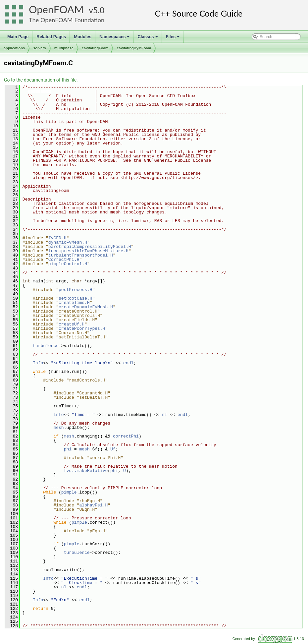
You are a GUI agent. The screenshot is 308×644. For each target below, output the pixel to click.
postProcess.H (75, 290)
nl (165, 415)
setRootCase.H (75, 298)
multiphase (64, 48)
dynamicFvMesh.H (68, 242)
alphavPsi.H (93, 505)
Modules (83, 37)
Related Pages (51, 37)
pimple (69, 492)
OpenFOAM (56, 9)
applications (14, 48)
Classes (148, 38)
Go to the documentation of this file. (41, 80)
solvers (40, 48)
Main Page (18, 37)
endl (128, 363)
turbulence (46, 346)
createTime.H (74, 303)
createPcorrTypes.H (82, 328)
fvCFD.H (57, 238)
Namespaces (115, 38)
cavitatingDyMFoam (134, 48)
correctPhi (126, 436)
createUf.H (72, 324)
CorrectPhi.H (64, 260)
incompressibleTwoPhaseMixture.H (88, 251)
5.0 (99, 10)
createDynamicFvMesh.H (86, 307)
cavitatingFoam (95, 48)
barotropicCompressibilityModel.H (90, 247)
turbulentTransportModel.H (81, 255)
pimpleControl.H (68, 264)
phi (68, 449)
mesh (58, 428)
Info (38, 363)
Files (173, 38)
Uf (113, 449)
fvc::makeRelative (86, 471)
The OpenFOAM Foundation (67, 20)
